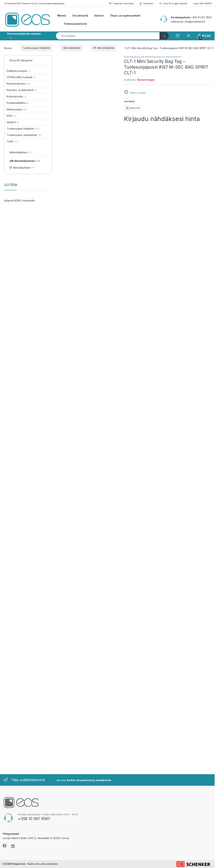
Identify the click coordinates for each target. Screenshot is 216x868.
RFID (12, 116)
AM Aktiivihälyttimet (151, 57)
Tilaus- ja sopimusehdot (125, 16)
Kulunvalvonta (17, 96)
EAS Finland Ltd (15, 864)
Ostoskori (146, 3)
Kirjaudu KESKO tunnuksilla (19, 201)
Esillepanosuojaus (19, 71)
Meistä (62, 16)
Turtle (12, 141)
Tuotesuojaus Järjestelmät (24, 135)
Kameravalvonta (19, 84)
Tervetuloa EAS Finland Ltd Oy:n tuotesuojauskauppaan (34, 3)
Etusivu (8, 48)
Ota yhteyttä (80, 16)
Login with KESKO (202, 3)
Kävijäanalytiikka (18, 103)
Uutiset (99, 16)
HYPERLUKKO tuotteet (21, 77)
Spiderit (13, 122)
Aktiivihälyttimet (72, 48)
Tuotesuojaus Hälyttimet (36, 48)
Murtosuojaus (17, 109)
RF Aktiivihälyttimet (104, 48)
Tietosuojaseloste (75, 24)
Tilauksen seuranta (121, 3)
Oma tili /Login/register (173, 3)
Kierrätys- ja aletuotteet (22, 90)
